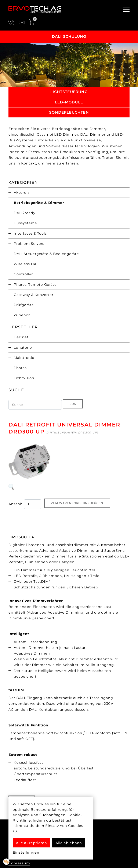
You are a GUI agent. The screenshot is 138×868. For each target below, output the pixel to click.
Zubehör (22, 315)
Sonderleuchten (69, 112)
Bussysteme (25, 223)
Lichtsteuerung (69, 92)
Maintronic (24, 358)
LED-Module (69, 102)
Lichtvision (24, 378)
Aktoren (21, 193)
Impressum (19, 863)
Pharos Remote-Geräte (35, 285)
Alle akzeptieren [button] (31, 843)
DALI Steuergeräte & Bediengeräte (46, 254)
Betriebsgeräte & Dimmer (39, 203)
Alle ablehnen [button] (69, 843)
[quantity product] (33, 504)
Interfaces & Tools (30, 233)
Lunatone (23, 348)
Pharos (20, 368)
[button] (6, 862)
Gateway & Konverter (34, 295)
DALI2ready (25, 213)
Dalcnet (21, 337)
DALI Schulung (69, 36)
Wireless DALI (27, 264)
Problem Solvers (29, 244)
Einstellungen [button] (26, 852)
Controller (23, 274)
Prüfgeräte (24, 305)
